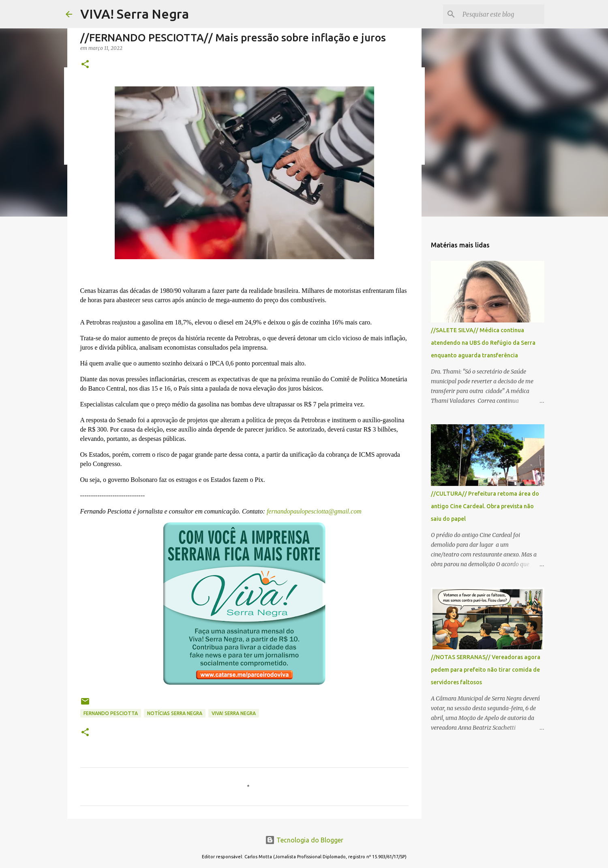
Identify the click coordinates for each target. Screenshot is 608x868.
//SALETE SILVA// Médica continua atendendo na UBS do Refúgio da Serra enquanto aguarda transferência (483, 343)
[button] (85, 65)
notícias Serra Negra (175, 713)
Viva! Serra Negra (234, 713)
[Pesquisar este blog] (502, 14)
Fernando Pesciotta (111, 713)
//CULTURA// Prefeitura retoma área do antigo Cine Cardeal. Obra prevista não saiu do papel (485, 506)
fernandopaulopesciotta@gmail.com (313, 511)
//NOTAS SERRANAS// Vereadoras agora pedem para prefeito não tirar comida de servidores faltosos (486, 670)
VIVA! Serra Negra (135, 14)
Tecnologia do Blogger (304, 840)
